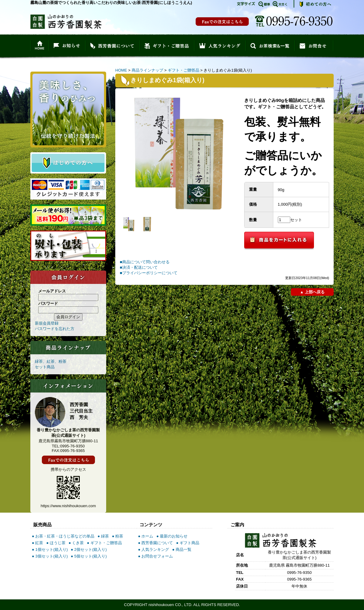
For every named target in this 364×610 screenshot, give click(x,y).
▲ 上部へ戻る (312, 292)
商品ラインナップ (147, 70)
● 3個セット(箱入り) (50, 556)
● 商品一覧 (182, 549)
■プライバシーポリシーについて (149, 273)
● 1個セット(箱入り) (50, 549)
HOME (121, 70)
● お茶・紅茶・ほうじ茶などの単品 (63, 536)
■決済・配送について (139, 267)
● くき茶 (76, 543)
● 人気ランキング (153, 549)
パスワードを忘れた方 (55, 329)
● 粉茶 (118, 536)
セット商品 (45, 367)
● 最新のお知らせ (172, 536)
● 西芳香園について (155, 543)
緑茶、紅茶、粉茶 (51, 361)
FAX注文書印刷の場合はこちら (222, 22)
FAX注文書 (68, 460)
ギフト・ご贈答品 (184, 70)
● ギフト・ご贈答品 (104, 543)
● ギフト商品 (187, 543)
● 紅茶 (37, 543)
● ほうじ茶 (56, 543)
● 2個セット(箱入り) (89, 549)
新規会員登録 (47, 323)
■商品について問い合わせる (145, 262)
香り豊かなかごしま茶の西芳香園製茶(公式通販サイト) (66, 22)
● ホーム (146, 536)
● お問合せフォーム (155, 556)
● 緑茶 (103, 536)
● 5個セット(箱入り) (89, 556)
